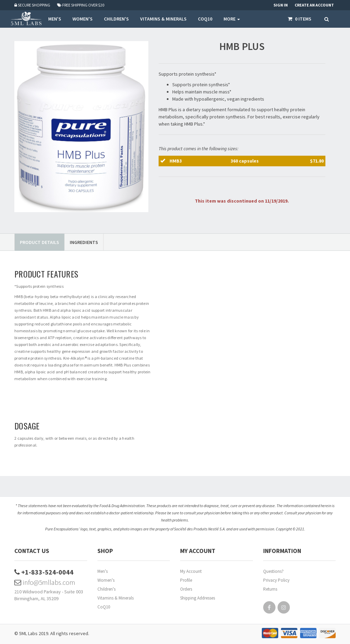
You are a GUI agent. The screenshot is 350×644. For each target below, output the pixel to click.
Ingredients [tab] (84, 242)
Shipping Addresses (198, 598)
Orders (186, 589)
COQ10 (205, 19)
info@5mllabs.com (45, 582)
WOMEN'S (83, 19)
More (232, 19)
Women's (106, 580)
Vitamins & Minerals (116, 598)
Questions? (273, 571)
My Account (191, 571)
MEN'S (55, 19)
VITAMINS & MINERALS (163, 19)
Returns (270, 589)
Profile (186, 580)
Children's (106, 589)
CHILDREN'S (116, 19)
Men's (103, 571)
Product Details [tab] (39, 242)
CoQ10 (104, 607)
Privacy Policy (276, 580)
